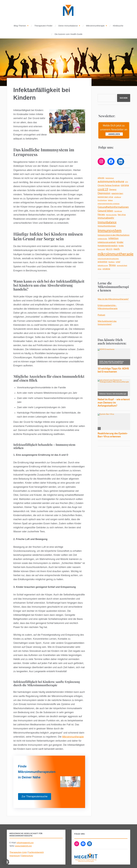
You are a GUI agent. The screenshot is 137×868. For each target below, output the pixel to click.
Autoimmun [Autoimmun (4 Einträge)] (110, 178)
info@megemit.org (25, 843)
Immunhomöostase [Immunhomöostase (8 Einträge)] (107, 226)
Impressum (15, 856)
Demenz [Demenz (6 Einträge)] (113, 190)
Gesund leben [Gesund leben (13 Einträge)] (105, 211)
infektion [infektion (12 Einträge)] (113, 238)
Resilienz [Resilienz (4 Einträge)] (112, 262)
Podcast (101, 315)
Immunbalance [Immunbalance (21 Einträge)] (107, 222)
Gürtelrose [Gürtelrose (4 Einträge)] (118, 211)
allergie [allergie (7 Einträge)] (101, 178)
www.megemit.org (23, 846)
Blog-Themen (20, 26)
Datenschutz (27, 856)
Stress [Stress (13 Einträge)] (112, 265)
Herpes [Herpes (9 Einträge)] (101, 215)
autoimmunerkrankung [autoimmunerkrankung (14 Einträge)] (111, 181)
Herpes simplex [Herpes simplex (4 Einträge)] (111, 215)
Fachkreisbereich (36, 852)
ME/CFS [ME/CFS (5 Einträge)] (109, 249)
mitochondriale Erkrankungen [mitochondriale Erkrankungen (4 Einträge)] (108, 259)
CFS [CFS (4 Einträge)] (126, 182)
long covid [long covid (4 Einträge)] (101, 249)
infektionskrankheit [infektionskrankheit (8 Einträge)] (107, 242)
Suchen (124, 98)
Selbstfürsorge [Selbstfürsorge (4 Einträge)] (103, 266)
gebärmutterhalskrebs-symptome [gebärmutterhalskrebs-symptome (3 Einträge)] (109, 204)
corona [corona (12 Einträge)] (125, 185)
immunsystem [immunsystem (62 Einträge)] (110, 230)
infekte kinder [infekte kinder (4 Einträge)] (102, 239)
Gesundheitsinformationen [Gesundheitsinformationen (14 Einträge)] (113, 207)
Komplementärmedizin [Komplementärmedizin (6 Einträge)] (108, 246)
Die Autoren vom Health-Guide (68, 34)
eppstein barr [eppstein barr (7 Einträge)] (117, 193)
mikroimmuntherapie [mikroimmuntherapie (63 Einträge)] (116, 254)
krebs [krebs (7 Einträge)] (121, 246)
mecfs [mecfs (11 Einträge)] (117, 249)
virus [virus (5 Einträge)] (100, 269)
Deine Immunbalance (68, 26)
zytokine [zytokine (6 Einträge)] (106, 269)
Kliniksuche (118, 26)
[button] (6, 862)
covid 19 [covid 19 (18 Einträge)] (103, 189)
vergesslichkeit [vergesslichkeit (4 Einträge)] (122, 266)
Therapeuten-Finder (43, 26)
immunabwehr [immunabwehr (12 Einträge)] (106, 218)
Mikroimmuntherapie (95, 26)
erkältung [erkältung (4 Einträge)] (118, 197)
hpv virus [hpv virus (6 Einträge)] (122, 215)
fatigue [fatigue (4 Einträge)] (110, 200)
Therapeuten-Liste (18, 852)
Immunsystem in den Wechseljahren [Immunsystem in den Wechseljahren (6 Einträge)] (114, 235)
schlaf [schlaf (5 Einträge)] (118, 262)
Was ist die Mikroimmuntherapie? (113, 299)
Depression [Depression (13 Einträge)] (104, 193)
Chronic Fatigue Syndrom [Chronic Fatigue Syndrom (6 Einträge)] (109, 185)
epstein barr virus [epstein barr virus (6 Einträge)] (105, 197)
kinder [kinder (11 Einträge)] (120, 242)
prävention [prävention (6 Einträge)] (102, 262)
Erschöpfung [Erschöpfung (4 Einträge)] (102, 200)
